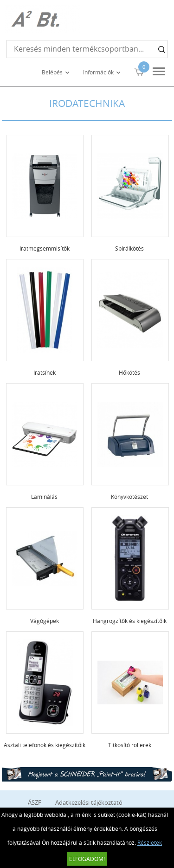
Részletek (150, 842)
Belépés (52, 72)
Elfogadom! (87, 859)
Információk (98, 72)
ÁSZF (35, 802)
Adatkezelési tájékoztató (89, 802)
